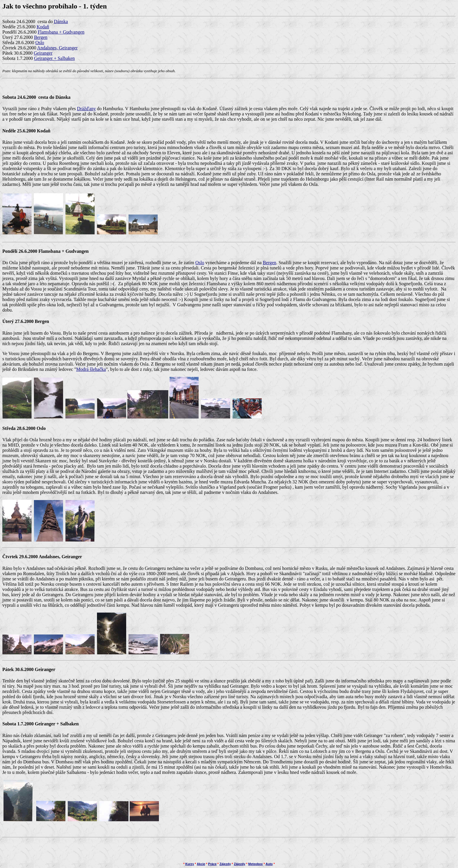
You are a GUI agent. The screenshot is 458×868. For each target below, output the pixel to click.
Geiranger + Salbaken (54, 58)
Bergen (41, 37)
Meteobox (256, 864)
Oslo (40, 43)
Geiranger (43, 53)
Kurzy (190, 864)
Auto (269, 864)
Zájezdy (225, 864)
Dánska (61, 21)
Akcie (201, 864)
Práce (212, 864)
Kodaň (43, 27)
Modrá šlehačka (91, 369)
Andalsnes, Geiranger (57, 48)
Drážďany (86, 109)
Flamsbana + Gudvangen (61, 32)
